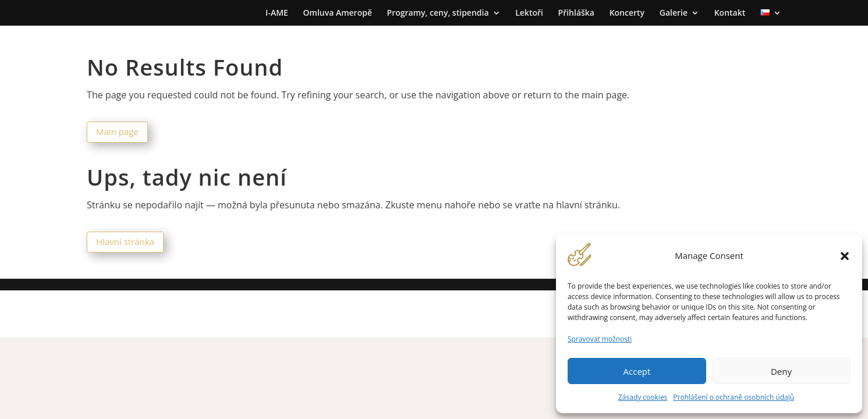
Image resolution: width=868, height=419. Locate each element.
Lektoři (529, 13)
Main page (117, 132)
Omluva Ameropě (338, 13)
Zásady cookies (643, 397)
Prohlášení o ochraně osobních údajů (734, 397)
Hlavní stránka (125, 242)
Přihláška (576, 13)
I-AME (277, 13)
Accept (637, 371)
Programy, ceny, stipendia (438, 13)
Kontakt (730, 13)
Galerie (674, 13)
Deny (781, 371)
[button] (845, 256)
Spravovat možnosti (600, 339)
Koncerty (627, 13)
